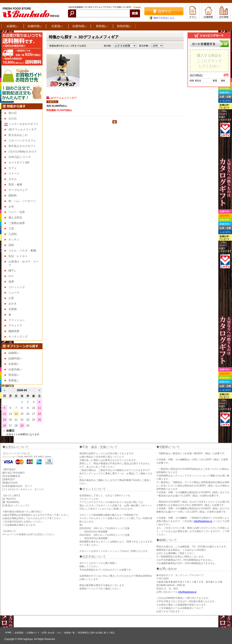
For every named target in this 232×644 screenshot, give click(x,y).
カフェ (13, 168)
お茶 (11, 298)
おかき (13, 304)
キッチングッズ (18, 337)
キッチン (14, 239)
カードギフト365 (19, 162)
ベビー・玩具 (17, 212)
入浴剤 (13, 234)
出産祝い (57, 26)
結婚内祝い (35, 26)
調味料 (13, 195)
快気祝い (102, 26)
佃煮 (11, 282)
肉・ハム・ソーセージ (22, 201)
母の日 (13, 113)
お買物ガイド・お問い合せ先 (40, 633)
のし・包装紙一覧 (66, 633)
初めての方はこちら (164, 18)
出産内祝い (80, 26)
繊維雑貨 (14, 331)
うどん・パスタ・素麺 (22, 250)
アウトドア (15, 326)
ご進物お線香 (17, 223)
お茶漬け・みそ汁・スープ (24, 263)
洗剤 (11, 245)
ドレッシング (17, 287)
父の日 (13, 118)
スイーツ (14, 173)
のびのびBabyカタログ (23, 151)
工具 (11, 228)
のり (11, 276)
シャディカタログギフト (24, 124)
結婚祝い (13, 26)
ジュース (14, 293)
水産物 (13, 309)
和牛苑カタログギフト (22, 146)
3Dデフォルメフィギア (62, 98)
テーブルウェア (18, 190)
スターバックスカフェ (22, 140)
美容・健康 (15, 184)
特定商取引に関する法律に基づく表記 (96, 633)
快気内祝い (124, 26)
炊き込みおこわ (18, 135)
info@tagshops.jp (203, 521)
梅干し (13, 271)
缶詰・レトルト (18, 256)
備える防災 (15, 217)
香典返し (14, 380)
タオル (13, 179)
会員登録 (19, 633)
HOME (8, 632)
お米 (11, 206)
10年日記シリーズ (20, 157)
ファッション (17, 320)
